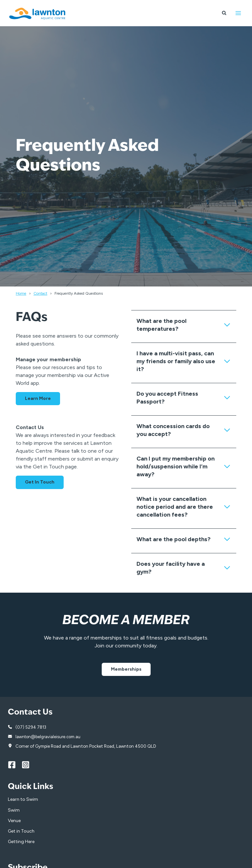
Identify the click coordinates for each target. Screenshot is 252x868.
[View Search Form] (224, 13)
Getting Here (21, 842)
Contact (40, 293)
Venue (14, 821)
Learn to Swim (23, 800)
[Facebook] (15, 765)
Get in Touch (21, 832)
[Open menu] (238, 13)
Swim (14, 810)
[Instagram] (29, 765)
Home (21, 293)
